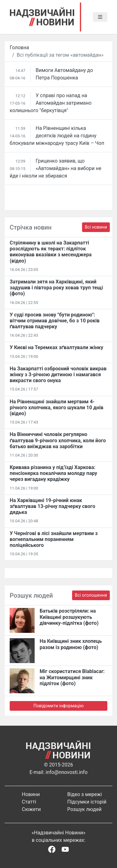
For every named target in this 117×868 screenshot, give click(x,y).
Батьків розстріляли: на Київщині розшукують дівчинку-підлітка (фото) (69, 617)
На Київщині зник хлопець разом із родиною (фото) (71, 644)
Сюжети (31, 809)
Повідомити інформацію (58, 706)
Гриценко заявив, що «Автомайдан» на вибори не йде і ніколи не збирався (56, 168)
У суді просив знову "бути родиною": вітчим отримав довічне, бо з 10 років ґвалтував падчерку (55, 321)
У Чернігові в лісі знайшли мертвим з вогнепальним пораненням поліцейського (54, 539)
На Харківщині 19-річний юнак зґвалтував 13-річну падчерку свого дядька (52, 506)
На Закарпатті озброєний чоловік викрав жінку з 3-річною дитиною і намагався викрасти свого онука (58, 375)
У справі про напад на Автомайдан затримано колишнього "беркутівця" (51, 103)
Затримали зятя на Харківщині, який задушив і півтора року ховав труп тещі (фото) (56, 288)
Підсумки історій (87, 802)
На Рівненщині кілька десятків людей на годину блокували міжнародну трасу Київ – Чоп (57, 136)
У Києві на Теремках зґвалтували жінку (56, 347)
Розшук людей (85, 809)
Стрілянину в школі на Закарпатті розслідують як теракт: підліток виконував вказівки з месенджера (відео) (51, 252)
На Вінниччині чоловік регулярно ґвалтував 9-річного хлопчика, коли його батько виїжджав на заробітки (58, 440)
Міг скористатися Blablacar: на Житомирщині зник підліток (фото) (72, 677)
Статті (29, 802)
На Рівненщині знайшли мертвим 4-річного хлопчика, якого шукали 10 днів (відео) (56, 408)
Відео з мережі (85, 794)
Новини (31, 794)
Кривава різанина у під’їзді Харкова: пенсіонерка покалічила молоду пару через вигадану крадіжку (53, 473)
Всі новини (96, 227)
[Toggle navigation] (100, 17)
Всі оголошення (91, 595)
